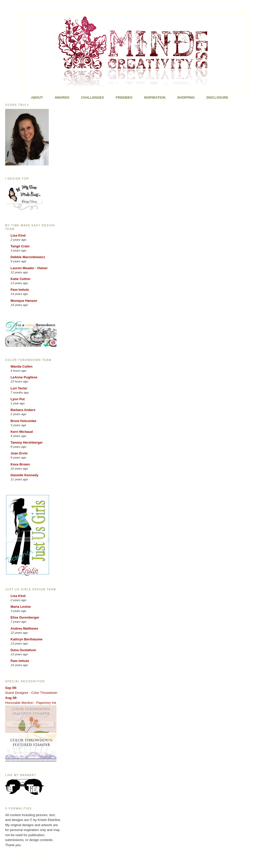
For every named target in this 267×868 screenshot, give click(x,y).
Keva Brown (20, 464)
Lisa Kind (18, 235)
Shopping (186, 97)
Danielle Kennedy (24, 475)
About (37, 97)
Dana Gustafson (23, 650)
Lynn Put (18, 399)
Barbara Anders (23, 410)
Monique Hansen (24, 301)
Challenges (92, 97)
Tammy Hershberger (27, 442)
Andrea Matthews (24, 628)
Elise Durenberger (25, 617)
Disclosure (217, 97)
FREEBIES (124, 97)
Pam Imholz (20, 290)
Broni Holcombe (23, 421)
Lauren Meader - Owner (29, 268)
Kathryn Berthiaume (26, 639)
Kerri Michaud (22, 432)
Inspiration (155, 97)
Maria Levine (21, 607)
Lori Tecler (19, 388)
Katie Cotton (20, 279)
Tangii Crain (20, 246)
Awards (62, 97)
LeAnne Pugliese (24, 377)
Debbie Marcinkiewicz (28, 257)
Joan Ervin (19, 453)
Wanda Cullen (21, 366)
